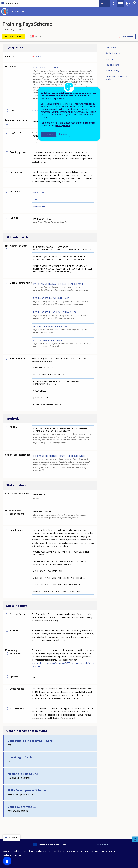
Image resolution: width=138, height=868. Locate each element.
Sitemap (18, 855)
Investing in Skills (20, 757)
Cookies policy (76, 851)
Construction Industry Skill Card (30, 741)
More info (7, 111)
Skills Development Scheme (27, 790)
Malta (38, 56)
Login (128, 3)
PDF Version (128, 36)
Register (134, 3)
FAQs (4, 851)
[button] (7, 861)
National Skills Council (24, 774)
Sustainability (112, 70)
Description (111, 48)
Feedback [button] (135, 840)
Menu (120, 3)
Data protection (108, 851)
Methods (110, 59)
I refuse (63, 134)
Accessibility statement (18, 851)
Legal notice (7, 855)
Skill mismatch (113, 53)
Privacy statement (91, 851)
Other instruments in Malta (116, 78)
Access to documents (58, 851)
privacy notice (63, 125)
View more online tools (113, 3)
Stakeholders (112, 65)
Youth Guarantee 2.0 (22, 807)
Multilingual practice (39, 851)
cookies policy (88, 123)
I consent (48, 134)
